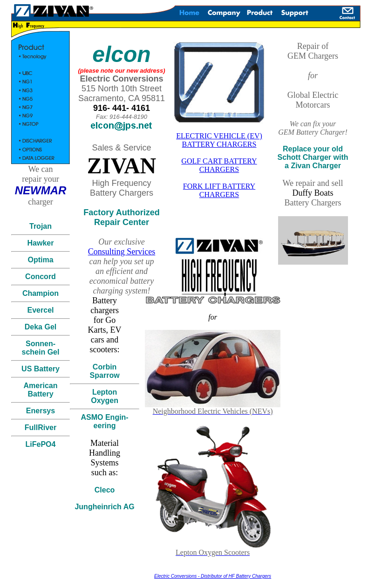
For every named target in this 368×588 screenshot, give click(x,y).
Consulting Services (122, 252)
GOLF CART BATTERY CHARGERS (219, 165)
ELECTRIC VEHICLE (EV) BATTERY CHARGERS (219, 140)
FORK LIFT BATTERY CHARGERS (219, 190)
